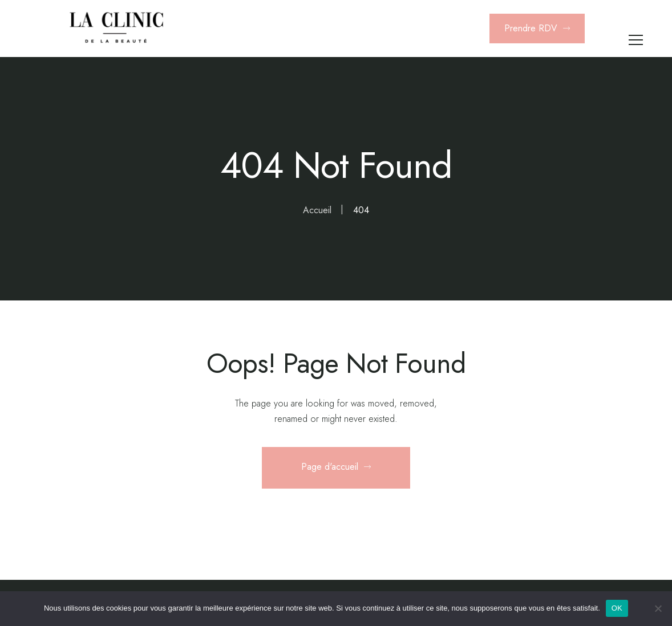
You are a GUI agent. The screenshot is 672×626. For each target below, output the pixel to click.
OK (617, 608)
